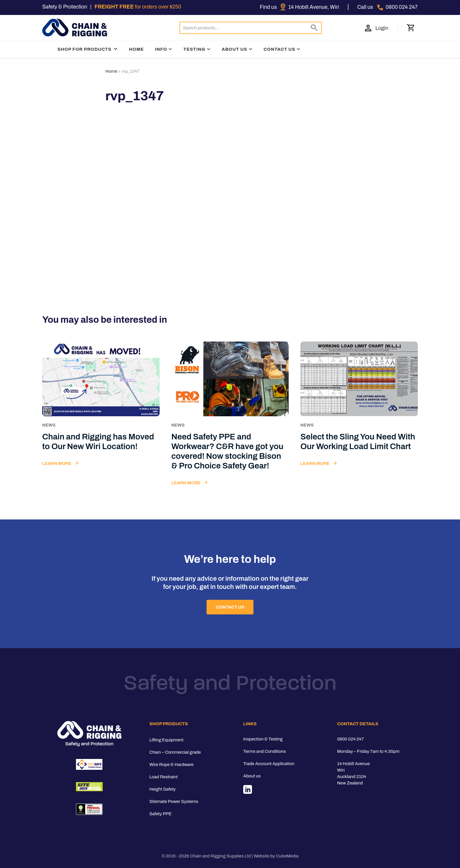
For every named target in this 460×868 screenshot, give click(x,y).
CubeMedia (287, 856)
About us (252, 776)
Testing (194, 49)
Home (137, 49)
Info (161, 49)
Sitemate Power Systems (174, 801)
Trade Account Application (269, 764)
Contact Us (280, 49)
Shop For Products (88, 49)
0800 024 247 (350, 739)
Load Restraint (164, 777)
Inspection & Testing (263, 739)
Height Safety (163, 789)
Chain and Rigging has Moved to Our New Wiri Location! (98, 441)
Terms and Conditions (264, 751)
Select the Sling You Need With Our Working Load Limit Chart (358, 441)
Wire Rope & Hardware (171, 765)
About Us (235, 49)
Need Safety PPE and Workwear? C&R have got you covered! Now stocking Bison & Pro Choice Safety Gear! (227, 451)
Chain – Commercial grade (175, 752)
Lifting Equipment (166, 740)
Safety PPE (160, 814)
